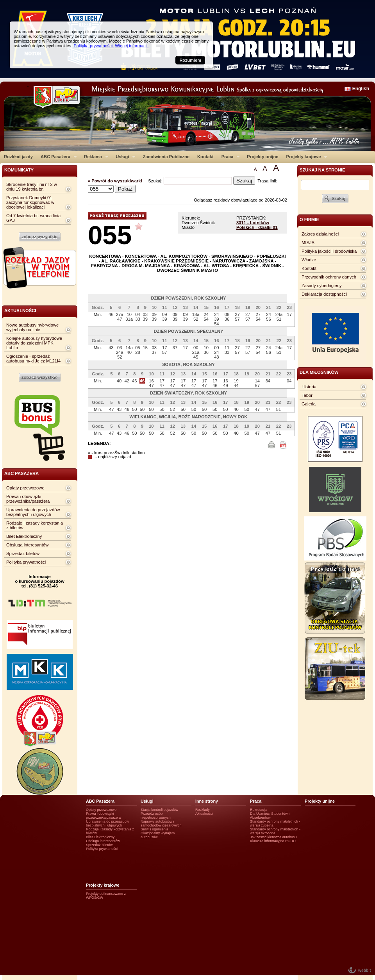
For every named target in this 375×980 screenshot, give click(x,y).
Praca (229, 157)
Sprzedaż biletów (23, 553)
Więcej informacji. (132, 46)
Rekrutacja (258, 810)
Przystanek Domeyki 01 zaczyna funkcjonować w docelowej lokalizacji (30, 202)
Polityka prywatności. (94, 46)
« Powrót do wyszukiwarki (115, 181)
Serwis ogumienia (154, 829)
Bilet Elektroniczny (24, 536)
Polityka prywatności (26, 562)
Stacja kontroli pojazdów (160, 810)
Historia (309, 387)
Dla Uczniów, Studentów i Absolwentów (270, 816)
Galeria (309, 404)
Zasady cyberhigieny (322, 286)
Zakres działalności (320, 234)
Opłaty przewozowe (25, 488)
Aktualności (204, 814)
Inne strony (207, 801)
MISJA (308, 243)
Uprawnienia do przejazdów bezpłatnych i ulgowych (33, 512)
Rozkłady (203, 810)
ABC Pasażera (57, 157)
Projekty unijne (262, 157)
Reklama (94, 157)
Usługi (124, 157)
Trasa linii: (267, 181)
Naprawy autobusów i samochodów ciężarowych (161, 823)
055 (110, 235)
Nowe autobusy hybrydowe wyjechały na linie (32, 327)
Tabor (307, 395)
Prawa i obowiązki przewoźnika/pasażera (28, 499)
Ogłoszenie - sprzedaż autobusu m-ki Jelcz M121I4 (33, 359)
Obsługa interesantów (27, 545)
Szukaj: (156, 181)
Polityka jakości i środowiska (329, 251)
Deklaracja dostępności (324, 294)
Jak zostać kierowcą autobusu (273, 837)
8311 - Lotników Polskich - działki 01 (257, 225)
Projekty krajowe (305, 157)
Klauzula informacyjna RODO (273, 841)
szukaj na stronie (322, 170)
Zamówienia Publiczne (166, 157)
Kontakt (205, 157)
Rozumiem (190, 60)
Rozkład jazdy (18, 157)
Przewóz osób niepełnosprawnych (156, 816)
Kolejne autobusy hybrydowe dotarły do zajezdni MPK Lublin (34, 343)
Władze (309, 260)
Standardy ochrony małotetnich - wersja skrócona (275, 831)
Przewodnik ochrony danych (329, 277)
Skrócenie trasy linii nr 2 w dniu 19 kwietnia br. (32, 187)
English (361, 89)
